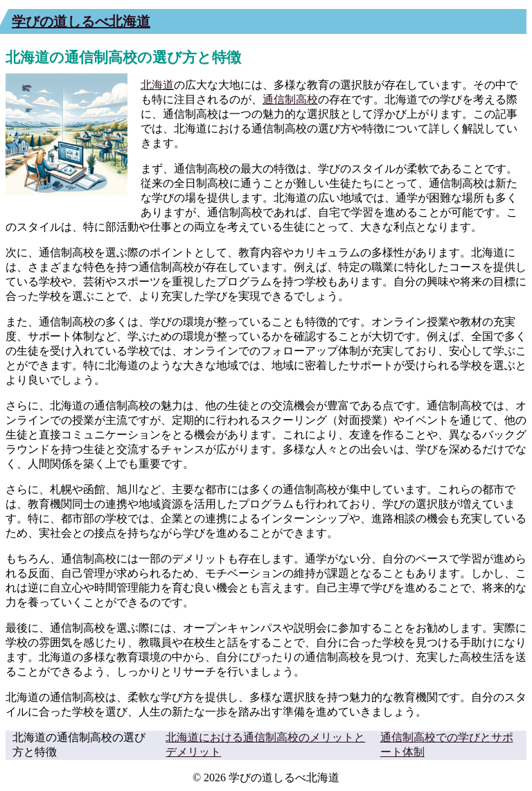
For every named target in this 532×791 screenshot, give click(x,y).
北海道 (157, 85)
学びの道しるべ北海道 (81, 21)
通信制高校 (290, 99)
